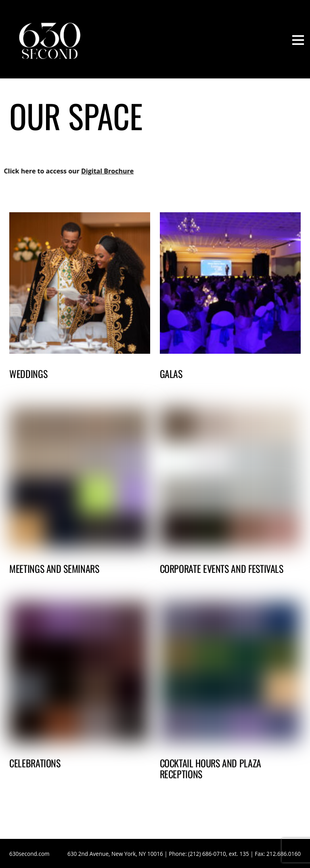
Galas (171, 374)
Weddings (28, 374)
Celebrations (35, 763)
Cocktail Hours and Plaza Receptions (211, 768)
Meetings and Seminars (54, 568)
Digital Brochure (92, 171)
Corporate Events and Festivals (222, 568)
